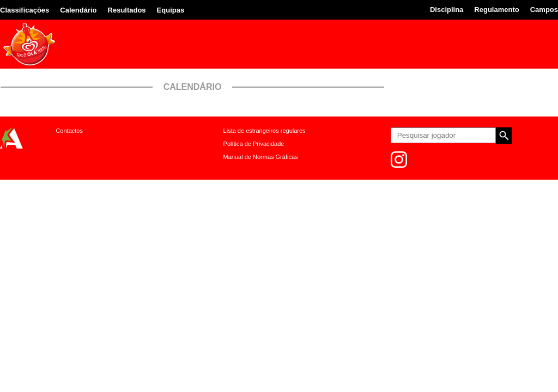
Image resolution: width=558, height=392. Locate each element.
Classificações (25, 10)
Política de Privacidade (254, 144)
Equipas (171, 10)
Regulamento (496, 10)
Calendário (78, 10)
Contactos (69, 131)
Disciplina (447, 10)
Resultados (127, 10)
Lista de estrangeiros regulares (265, 131)
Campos (544, 10)
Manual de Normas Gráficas (261, 157)
